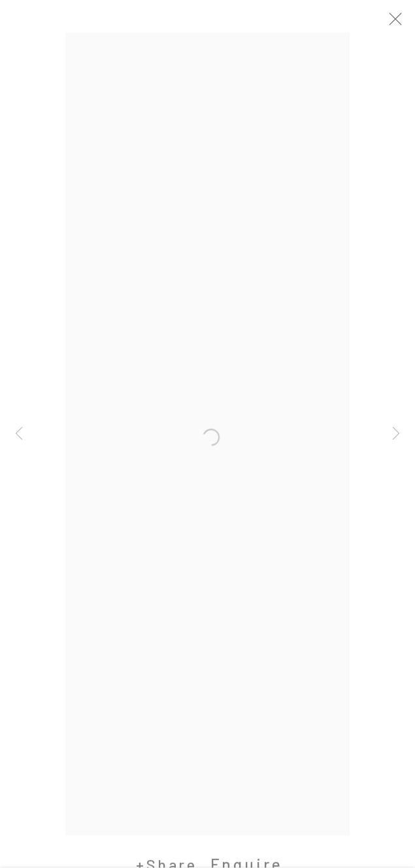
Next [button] (396, 434)
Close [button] (401, 23)
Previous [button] (19, 434)
